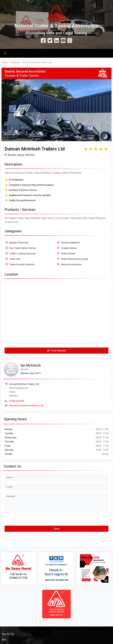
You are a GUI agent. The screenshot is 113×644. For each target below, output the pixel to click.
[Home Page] (57, 14)
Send (57, 529)
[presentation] (57, 519)
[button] (56, 634)
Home (5, 62)
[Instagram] (70, 41)
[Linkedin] (56, 41)
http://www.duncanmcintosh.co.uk (26, 405)
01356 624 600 (16, 401)
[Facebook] (43, 41)
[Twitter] (50, 41)
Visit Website (56, 351)
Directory (15, 62)
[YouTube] (63, 41)
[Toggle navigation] (5, 53)
